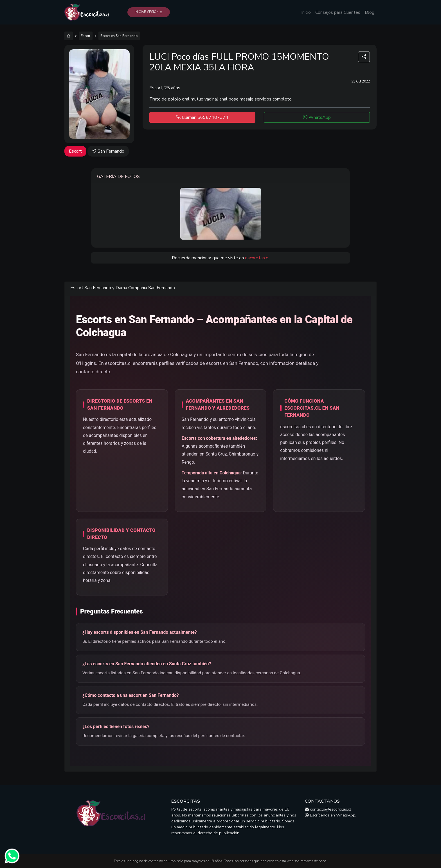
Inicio (306, 12)
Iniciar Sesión (149, 12)
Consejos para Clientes (338, 12)
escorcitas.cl (257, 258)
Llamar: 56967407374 (202, 117)
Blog (370, 12)
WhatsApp (317, 117)
